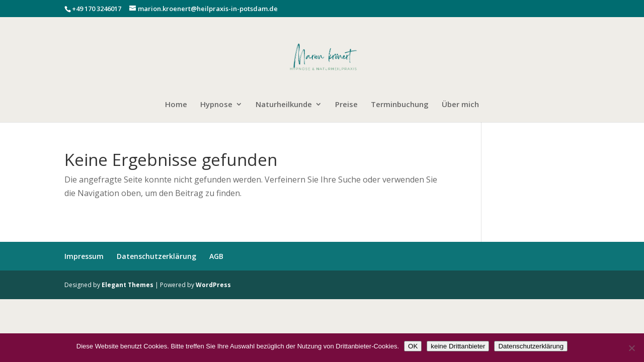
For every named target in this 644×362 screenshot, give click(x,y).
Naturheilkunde (284, 105)
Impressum (84, 256)
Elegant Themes (128, 285)
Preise (346, 105)
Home (176, 105)
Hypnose (216, 105)
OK (413, 346)
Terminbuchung (400, 105)
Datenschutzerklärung (156, 256)
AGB (216, 256)
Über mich (460, 105)
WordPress (213, 285)
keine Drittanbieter (458, 346)
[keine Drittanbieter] (631, 348)
